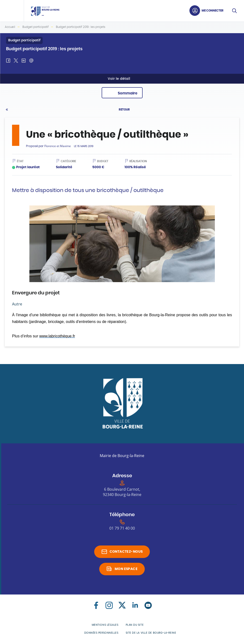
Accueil (10, 27)
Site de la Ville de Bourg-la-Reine (151, 633)
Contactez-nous (126, 552)
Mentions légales (105, 625)
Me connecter (213, 11)
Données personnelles (101, 633)
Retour (124, 110)
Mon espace (126, 569)
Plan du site (135, 625)
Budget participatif (36, 27)
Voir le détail (119, 79)
